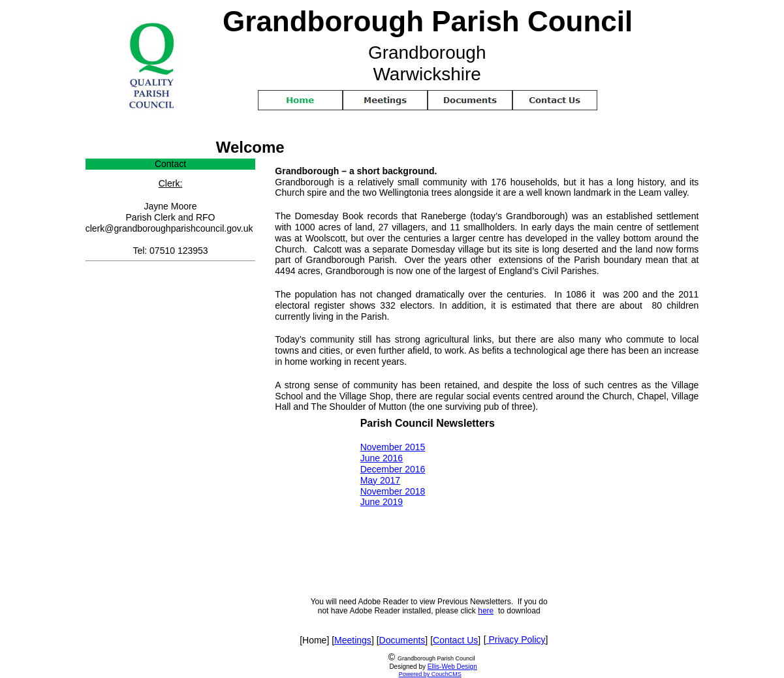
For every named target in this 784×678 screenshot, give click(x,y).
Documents (402, 640)
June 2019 (382, 502)
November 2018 (393, 491)
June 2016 (382, 458)
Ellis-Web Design (452, 667)
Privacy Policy (516, 639)
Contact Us (455, 640)
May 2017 (380, 480)
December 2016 (393, 469)
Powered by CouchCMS (430, 674)
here (486, 611)
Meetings (353, 640)
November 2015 (393, 447)
